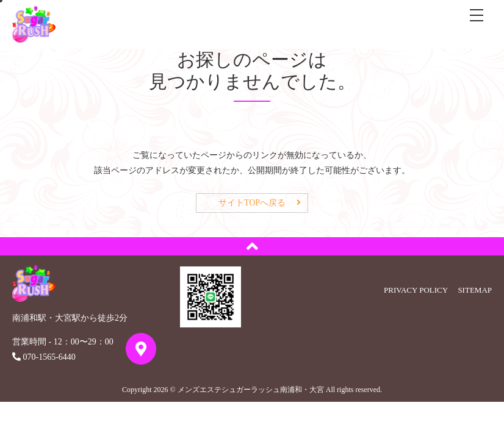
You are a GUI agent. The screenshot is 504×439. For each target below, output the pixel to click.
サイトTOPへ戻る (252, 203)
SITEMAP (475, 290)
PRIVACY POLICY (416, 290)
